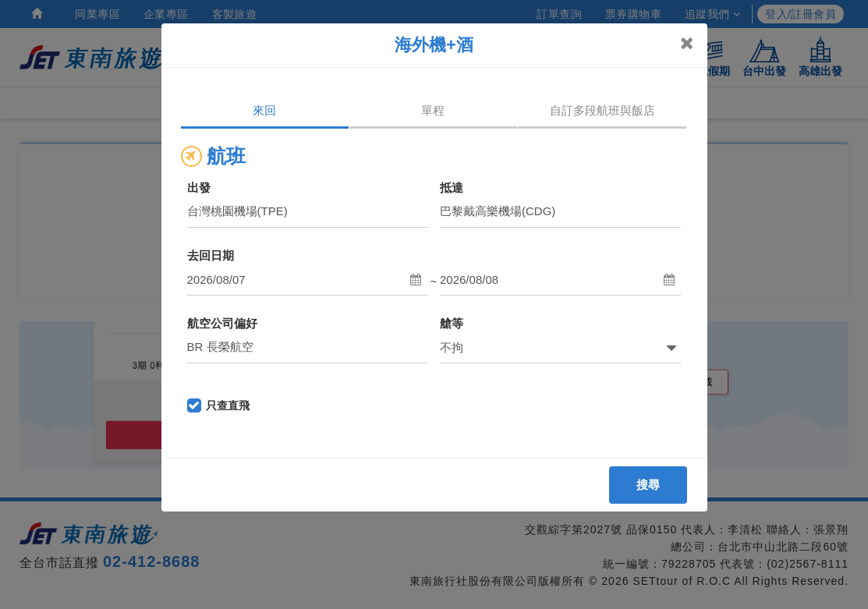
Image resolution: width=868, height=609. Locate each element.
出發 (199, 188)
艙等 (452, 323)
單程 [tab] (433, 110)
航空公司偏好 (222, 323)
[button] (308, 280)
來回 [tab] (264, 110)
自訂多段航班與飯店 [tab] (602, 110)
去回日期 (211, 255)
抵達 (452, 188)
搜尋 (648, 485)
